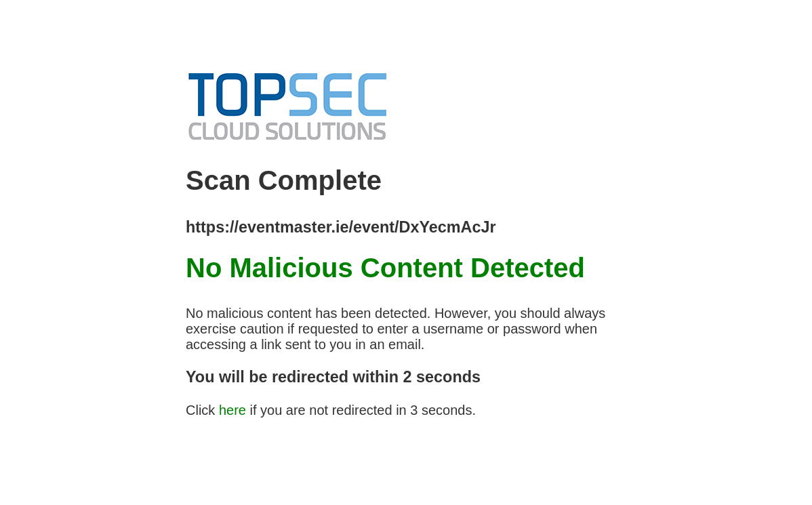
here (232, 410)
